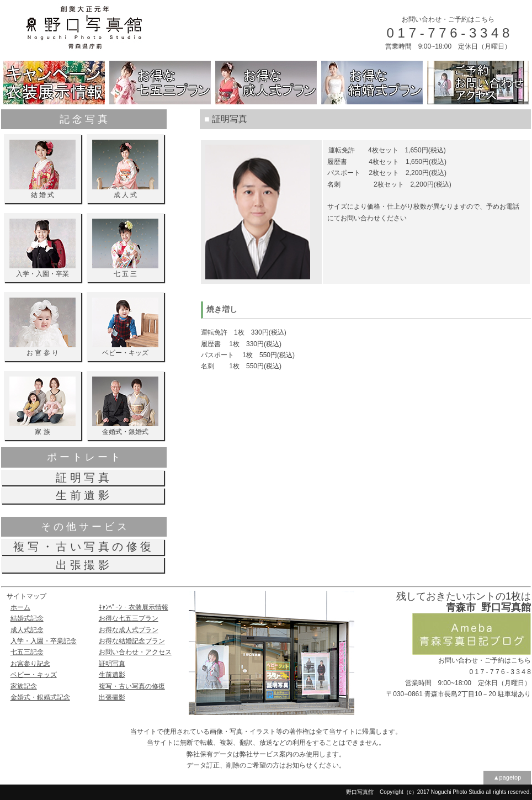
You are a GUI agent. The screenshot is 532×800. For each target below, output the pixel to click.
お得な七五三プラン (129, 618)
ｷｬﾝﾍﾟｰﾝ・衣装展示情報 (134, 607)
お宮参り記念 (30, 664)
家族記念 (24, 686)
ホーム (20, 607)
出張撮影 (112, 697)
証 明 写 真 (83, 478)
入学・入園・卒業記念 (44, 641)
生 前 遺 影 (83, 495)
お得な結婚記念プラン (132, 641)
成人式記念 (27, 630)
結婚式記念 (27, 618)
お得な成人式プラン (129, 630)
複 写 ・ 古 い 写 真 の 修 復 (82, 547)
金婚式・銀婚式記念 (40, 697)
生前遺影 (112, 675)
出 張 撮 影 (83, 565)
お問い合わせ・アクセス (135, 652)
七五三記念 (27, 652)
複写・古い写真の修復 (132, 686)
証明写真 (112, 664)
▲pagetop (507, 777)
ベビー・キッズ (34, 675)
